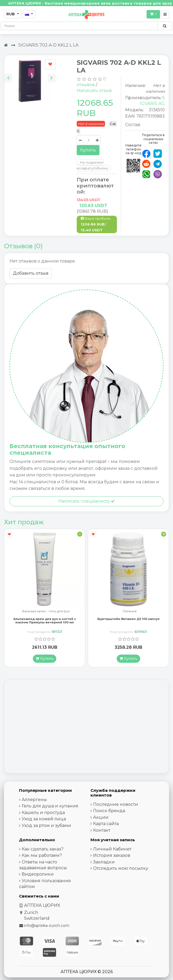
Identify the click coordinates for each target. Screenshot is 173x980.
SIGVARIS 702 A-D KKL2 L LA (48, 45)
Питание (130, 611)
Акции (101, 817)
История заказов (112, 855)
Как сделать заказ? (43, 849)
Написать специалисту (86, 501)
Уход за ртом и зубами (46, 825)
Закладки (104, 862)
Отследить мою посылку (121, 868)
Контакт (102, 830)
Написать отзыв (94, 91)
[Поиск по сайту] (165, 26)
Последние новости (116, 804)
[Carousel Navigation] (30, 74)
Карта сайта (106, 824)
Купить (88, 150)
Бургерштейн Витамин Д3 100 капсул (128, 619)
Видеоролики (38, 874)
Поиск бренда (109, 811)
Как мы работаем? (42, 855)
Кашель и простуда (43, 813)
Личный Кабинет (112, 849)
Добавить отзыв (31, 273)
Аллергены (34, 800)
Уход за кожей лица (44, 819)
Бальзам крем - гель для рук (46, 611)
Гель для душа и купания (50, 806)
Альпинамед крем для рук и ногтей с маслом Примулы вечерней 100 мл (45, 621)
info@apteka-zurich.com (47, 926)
